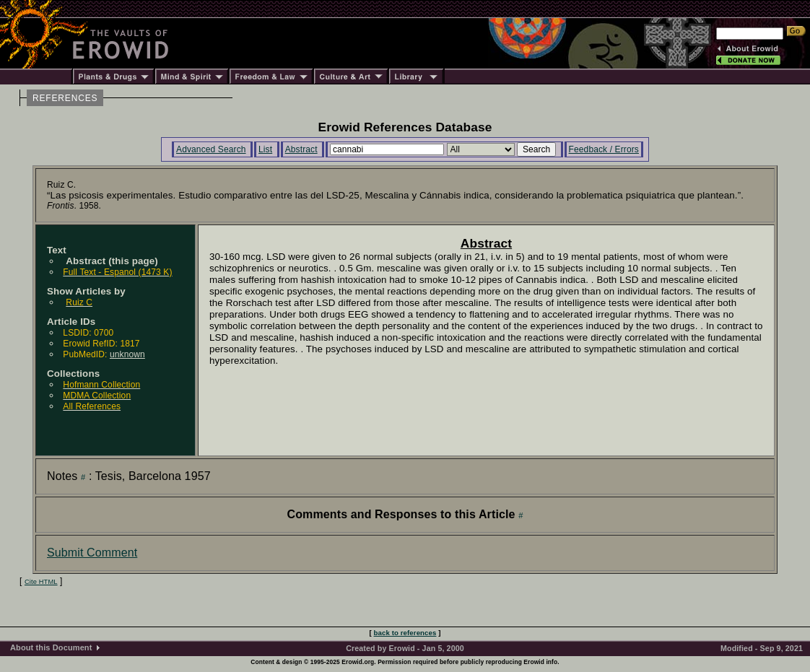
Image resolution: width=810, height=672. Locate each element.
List (265, 149)
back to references (405, 633)
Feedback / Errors (604, 149)
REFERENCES (65, 98)
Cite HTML (41, 582)
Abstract (301, 149)
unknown (127, 354)
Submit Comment (92, 553)
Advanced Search (211, 149)
